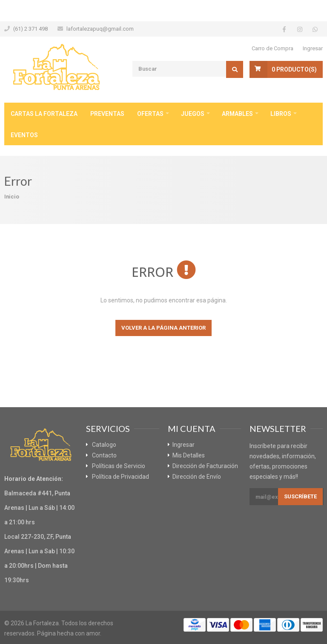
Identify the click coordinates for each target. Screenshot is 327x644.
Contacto (104, 455)
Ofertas (150, 114)
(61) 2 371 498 (30, 29)
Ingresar (313, 48)
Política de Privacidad (120, 477)
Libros (281, 114)
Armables (237, 114)
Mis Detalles (189, 455)
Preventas (107, 114)
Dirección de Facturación (205, 466)
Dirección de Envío (197, 477)
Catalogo (104, 445)
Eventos (24, 135)
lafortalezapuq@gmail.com (100, 29)
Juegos (193, 114)
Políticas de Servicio (119, 466)
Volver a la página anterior (163, 328)
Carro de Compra (272, 48)
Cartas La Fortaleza (44, 114)
